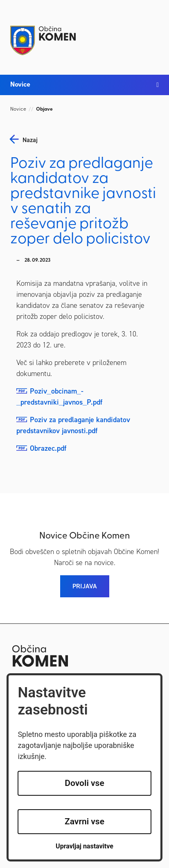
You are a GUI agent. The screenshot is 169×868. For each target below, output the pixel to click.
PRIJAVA (85, 586)
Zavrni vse (84, 821)
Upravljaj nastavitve (84, 846)
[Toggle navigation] (151, 33)
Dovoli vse (84, 783)
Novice (18, 109)
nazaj (30, 140)
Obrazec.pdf (48, 448)
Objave (44, 109)
